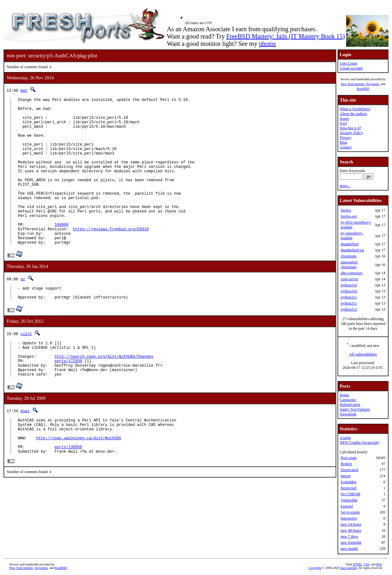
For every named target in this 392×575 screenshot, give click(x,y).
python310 (349, 285)
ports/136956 (68, 496)
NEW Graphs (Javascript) (359, 442)
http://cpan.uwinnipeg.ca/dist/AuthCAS (79, 485)
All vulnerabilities (363, 354)
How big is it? (351, 128)
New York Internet (352, 84)
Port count (349, 458)
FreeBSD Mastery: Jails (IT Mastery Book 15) (286, 36)
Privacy (346, 138)
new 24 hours (351, 524)
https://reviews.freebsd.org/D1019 (111, 258)
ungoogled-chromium (349, 265)
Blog (343, 142)
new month (349, 549)
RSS (379, 564)
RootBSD (363, 89)
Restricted (348, 488)
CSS (367, 564)
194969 (61, 252)
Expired (347, 506)
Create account (351, 68)
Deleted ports (350, 405)
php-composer (352, 273)
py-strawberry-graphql (352, 236)
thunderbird (350, 244)
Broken (346, 464)
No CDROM (351, 494)
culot (26, 368)
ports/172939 (68, 400)
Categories (348, 400)
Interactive (349, 518)
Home (344, 395)
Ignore (346, 476)
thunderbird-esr (352, 250)
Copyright (315, 568)
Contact (346, 147)
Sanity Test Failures (355, 409)
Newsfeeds (348, 414)
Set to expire (350, 512)
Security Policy (352, 133)
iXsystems (373, 84)
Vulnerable (349, 500)
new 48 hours (351, 530)
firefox (346, 210)
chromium (348, 256)
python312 (349, 309)
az (23, 310)
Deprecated (349, 470)
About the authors (353, 114)
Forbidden (348, 482)
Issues (344, 119)
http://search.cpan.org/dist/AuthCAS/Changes (104, 395)
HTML (358, 564)
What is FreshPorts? (355, 109)
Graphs (345, 438)
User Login (348, 63)
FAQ (343, 123)
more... (345, 186)
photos (267, 44)
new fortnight (351, 543)
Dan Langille (348, 568)
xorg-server (349, 279)
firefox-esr (349, 216)
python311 (349, 297)
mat (24, 90)
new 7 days (349, 536)
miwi (25, 453)
